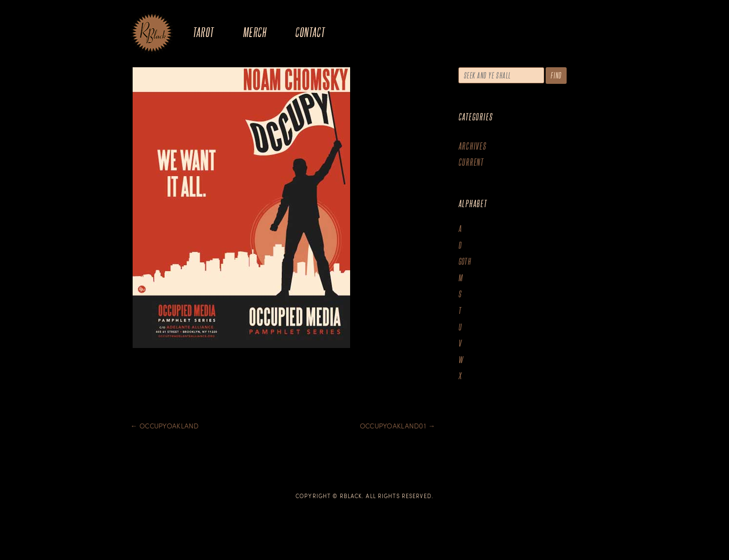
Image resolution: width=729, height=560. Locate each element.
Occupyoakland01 (398, 426)
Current (471, 162)
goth (465, 261)
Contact (310, 32)
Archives (473, 146)
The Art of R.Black (152, 34)
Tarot (203, 32)
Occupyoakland (165, 426)
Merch (255, 32)
